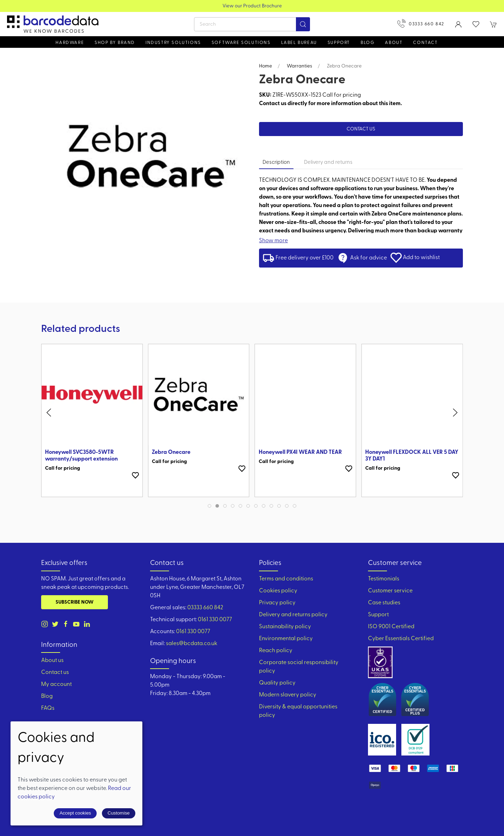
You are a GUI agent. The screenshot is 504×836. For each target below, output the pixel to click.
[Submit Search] (303, 24)
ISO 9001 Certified (391, 627)
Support (378, 615)
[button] (476, 24)
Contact (425, 43)
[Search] (252, 24)
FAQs (48, 708)
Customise (119, 813)
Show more (273, 241)
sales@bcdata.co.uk (192, 644)
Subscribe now (75, 602)
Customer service (390, 591)
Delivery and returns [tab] (328, 163)
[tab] (209, 506)
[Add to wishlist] (135, 475)
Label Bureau (299, 43)
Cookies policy (278, 591)
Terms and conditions (286, 579)
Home (266, 66)
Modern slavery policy (288, 695)
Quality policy (277, 683)
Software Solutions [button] (241, 43)
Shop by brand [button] (115, 43)
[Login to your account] (458, 24)
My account (56, 684)
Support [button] (339, 43)
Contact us (361, 129)
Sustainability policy (285, 627)
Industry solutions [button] (173, 43)
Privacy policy (277, 603)
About (394, 43)
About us (52, 661)
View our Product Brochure (252, 6)
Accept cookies (75, 813)
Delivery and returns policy (293, 615)
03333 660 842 (421, 23)
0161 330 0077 (215, 620)
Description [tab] (276, 163)
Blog (367, 43)
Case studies (384, 603)
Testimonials (384, 579)
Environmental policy (286, 639)
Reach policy (276, 651)
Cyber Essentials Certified (401, 639)
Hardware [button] (70, 43)
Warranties (299, 66)
